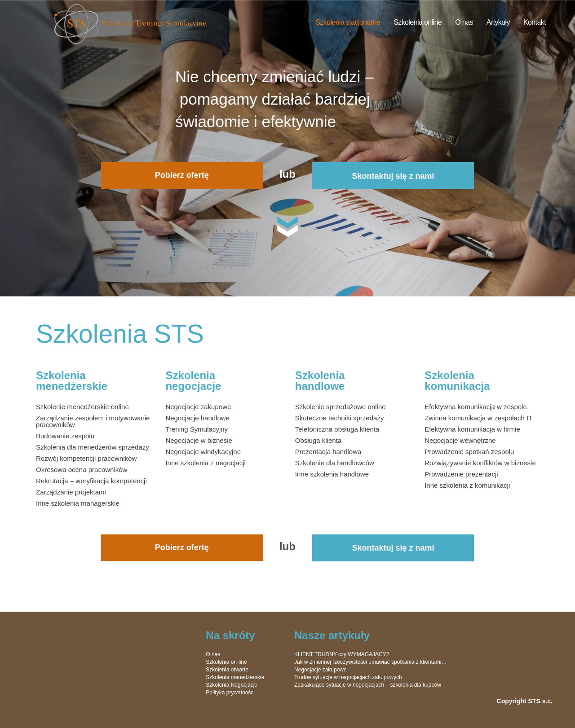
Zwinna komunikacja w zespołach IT (478, 418)
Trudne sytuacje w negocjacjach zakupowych (348, 677)
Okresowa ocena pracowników (82, 470)
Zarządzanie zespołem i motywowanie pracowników (93, 421)
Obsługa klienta (318, 440)
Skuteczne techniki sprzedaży (340, 418)
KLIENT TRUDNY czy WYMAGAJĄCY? (342, 654)
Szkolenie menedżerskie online (82, 407)
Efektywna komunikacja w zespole (476, 407)
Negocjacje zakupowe (198, 407)
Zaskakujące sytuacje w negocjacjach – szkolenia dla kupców (368, 685)
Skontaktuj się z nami (393, 176)
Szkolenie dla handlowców (335, 463)
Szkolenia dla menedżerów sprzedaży (93, 447)
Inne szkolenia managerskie (78, 503)
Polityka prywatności (230, 693)
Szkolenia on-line (226, 662)
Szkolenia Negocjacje (232, 685)
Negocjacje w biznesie (199, 440)
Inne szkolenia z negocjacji (205, 463)
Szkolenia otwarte (227, 670)
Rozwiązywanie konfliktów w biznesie (480, 463)
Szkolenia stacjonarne (348, 22)
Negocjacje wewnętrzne (460, 440)
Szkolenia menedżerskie (235, 677)
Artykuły (498, 22)
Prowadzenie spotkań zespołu (469, 452)
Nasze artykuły (332, 635)
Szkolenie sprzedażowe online (341, 407)
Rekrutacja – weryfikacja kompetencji (91, 481)
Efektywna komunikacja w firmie (472, 429)
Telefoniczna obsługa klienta (337, 429)
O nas (464, 22)
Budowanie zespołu (65, 436)
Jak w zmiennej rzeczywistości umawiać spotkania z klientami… (370, 662)
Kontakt (535, 22)
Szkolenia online (418, 22)
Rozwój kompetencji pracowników (86, 458)
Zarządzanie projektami (71, 492)
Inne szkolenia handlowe (332, 474)
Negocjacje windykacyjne (203, 452)
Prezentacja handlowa (328, 452)
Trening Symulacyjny (197, 429)
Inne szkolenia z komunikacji (467, 485)
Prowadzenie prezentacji (461, 474)
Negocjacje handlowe (197, 418)
